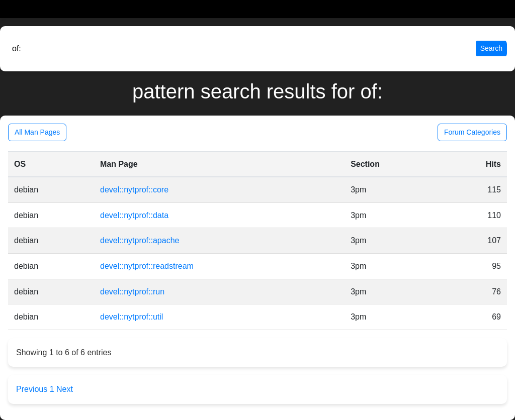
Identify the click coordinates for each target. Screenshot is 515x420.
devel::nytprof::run (132, 292)
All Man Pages (37, 132)
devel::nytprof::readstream (147, 266)
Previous (33, 389)
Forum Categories (472, 132)
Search (491, 48)
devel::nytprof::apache (140, 240)
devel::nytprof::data (134, 215)
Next (65, 389)
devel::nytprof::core (134, 190)
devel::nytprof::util (132, 317)
